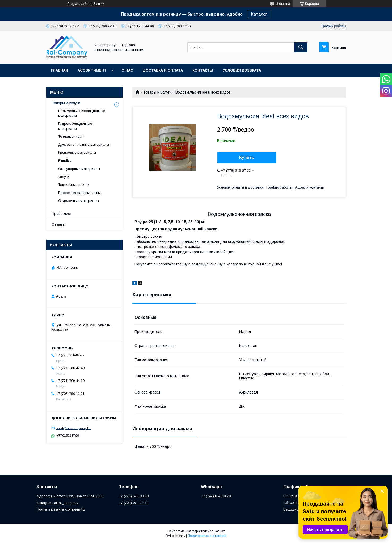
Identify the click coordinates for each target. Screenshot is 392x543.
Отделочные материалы (79, 201)
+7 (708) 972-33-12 (134, 503)
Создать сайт (77, 4)
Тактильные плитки (74, 185)
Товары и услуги (157, 92)
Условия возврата (242, 70)
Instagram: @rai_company (58, 503)
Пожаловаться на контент (207, 536)
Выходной (292, 509)
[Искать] (301, 47)
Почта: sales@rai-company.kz (61, 509)
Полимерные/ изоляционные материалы (82, 113)
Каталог (259, 14)
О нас (127, 70)
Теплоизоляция (71, 137)
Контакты (203, 70)
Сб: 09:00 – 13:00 (297, 503)
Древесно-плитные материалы (84, 145)
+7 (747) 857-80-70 (216, 496)
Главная (60, 70)
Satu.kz (219, 531)
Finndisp (65, 160)
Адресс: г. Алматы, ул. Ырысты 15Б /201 (70, 496)
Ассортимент (92, 70)
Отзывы (58, 224)
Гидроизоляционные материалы (75, 126)
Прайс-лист (62, 214)
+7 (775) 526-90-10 (134, 496)
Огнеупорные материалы (79, 169)
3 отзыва (283, 4)
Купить (247, 158)
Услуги (64, 177)
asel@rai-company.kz (74, 428)
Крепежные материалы (77, 153)
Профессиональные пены (79, 193)
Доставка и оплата (163, 70)
